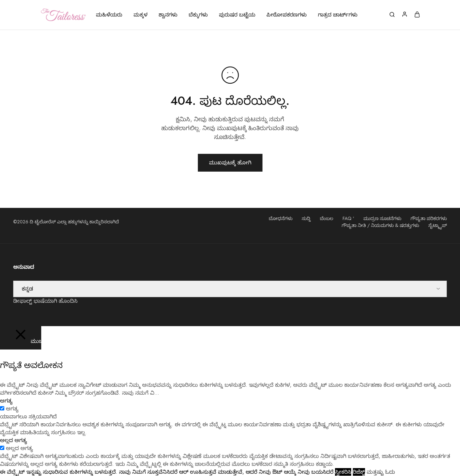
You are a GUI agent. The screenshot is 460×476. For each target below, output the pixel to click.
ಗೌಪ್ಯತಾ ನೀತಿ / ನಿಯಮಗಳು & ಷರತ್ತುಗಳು (380, 225)
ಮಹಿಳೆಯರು (109, 15)
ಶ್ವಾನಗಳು (168, 15)
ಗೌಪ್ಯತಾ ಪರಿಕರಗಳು (429, 218)
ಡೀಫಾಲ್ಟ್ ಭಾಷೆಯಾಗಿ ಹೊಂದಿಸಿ (45, 301)
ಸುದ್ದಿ (306, 218)
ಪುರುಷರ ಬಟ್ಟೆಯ (237, 15)
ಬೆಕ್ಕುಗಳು (198, 15)
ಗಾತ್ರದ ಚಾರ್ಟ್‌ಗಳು (338, 15)
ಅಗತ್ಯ (12, 409)
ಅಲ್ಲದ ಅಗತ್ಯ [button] (14, 440)
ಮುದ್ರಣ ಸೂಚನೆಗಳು (382, 218)
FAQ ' (348, 218)
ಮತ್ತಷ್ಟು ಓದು (381, 472)
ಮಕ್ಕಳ (140, 15)
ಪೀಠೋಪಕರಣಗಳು (287, 15)
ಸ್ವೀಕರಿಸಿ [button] (343, 472)
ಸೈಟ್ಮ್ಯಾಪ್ (438, 225)
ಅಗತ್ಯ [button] (6, 401)
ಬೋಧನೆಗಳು (281, 218)
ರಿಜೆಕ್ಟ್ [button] (359, 472)
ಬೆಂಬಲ (327, 218)
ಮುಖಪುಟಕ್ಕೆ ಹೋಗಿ (230, 163)
